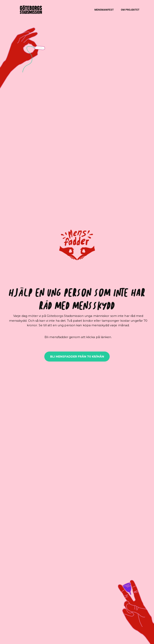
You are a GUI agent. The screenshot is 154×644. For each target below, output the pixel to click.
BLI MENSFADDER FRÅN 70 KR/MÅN (77, 357)
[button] (77, 246)
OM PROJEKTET (130, 10)
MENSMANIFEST (104, 10)
